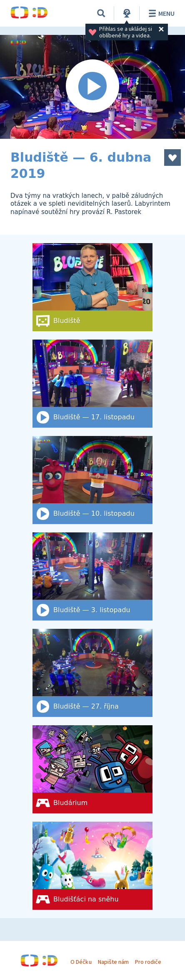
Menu (160, 13)
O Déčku (81, 962)
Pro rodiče (148, 962)
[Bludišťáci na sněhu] (92, 866)
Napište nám (113, 962)
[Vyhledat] (101, 13)
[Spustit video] (92, 87)
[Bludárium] (92, 769)
